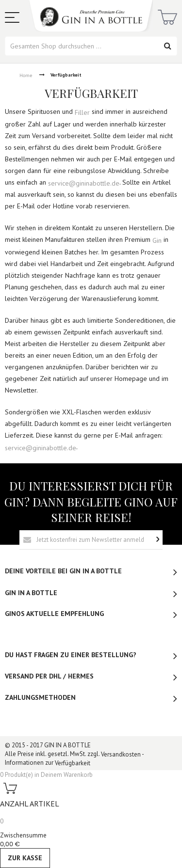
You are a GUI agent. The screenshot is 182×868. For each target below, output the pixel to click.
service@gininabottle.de (84, 183)
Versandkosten (121, 754)
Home (26, 75)
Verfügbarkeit (73, 763)
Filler (82, 112)
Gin (157, 240)
